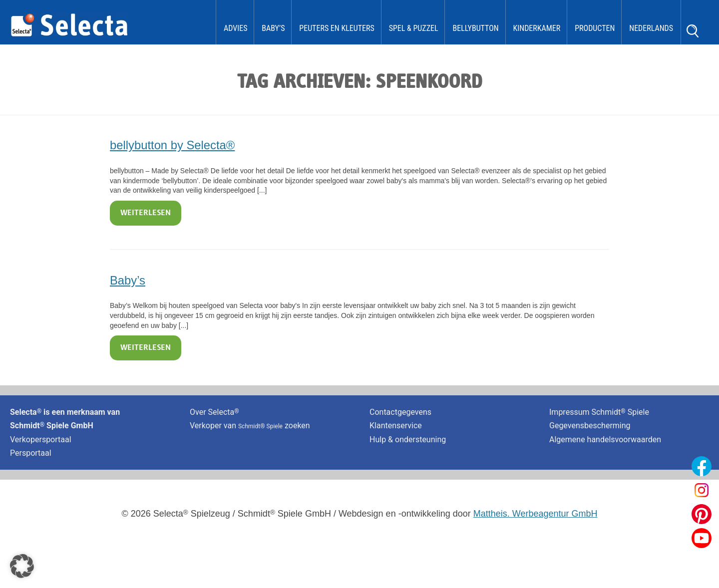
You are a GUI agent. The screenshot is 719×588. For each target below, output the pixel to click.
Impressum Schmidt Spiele (600, 412)
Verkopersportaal (41, 440)
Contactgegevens (400, 412)
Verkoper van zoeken (250, 426)
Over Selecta (214, 412)
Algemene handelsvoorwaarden (605, 440)
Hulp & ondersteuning (408, 440)
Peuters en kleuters (337, 28)
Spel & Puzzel (414, 28)
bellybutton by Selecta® (172, 145)
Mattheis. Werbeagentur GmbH (536, 514)
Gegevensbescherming (590, 426)
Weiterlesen (146, 213)
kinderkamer (537, 28)
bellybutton (475, 28)
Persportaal (31, 453)
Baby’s (273, 28)
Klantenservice (396, 426)
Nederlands (651, 28)
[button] (22, 566)
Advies (235, 28)
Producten (595, 28)
